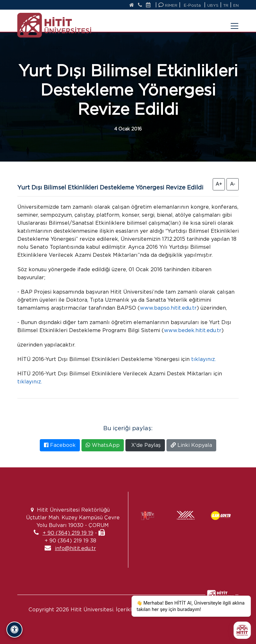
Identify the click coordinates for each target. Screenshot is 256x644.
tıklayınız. (204, 359)
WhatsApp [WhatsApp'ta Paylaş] (103, 445)
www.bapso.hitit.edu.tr (168, 308)
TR (226, 5)
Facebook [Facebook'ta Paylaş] (60, 445)
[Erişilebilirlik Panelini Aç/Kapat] (14, 630)
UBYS (213, 5)
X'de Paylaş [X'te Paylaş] (145, 445)
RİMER (168, 5)
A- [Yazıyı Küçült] (233, 184)
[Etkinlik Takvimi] (150, 5)
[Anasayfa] (132, 5)
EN (236, 5)
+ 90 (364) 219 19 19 (68, 533)
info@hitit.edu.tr (75, 548)
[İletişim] (140, 5)
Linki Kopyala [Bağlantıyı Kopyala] (191, 445)
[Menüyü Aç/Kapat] (231, 22)
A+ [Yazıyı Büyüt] (219, 184)
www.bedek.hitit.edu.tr (193, 330)
